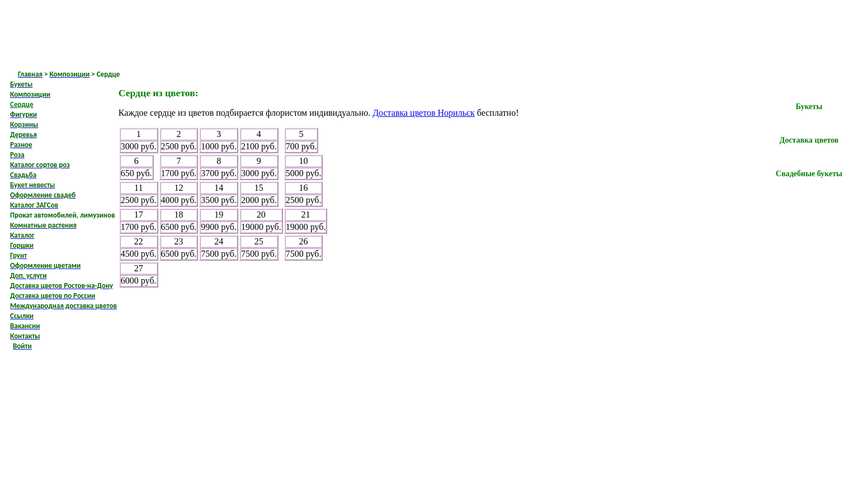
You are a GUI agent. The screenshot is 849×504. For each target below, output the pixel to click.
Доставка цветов (809, 140)
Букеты (809, 107)
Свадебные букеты (809, 174)
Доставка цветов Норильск (424, 113)
